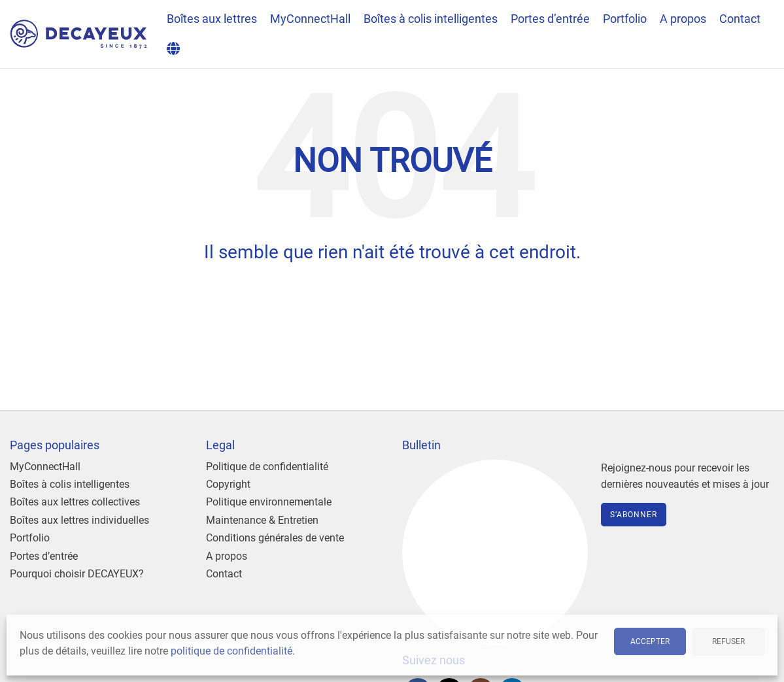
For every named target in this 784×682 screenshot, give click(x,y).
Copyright (228, 484)
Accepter (650, 641)
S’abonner (634, 515)
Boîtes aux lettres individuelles (79, 520)
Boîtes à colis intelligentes (70, 484)
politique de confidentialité (231, 651)
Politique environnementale (269, 502)
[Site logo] (78, 33)
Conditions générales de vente (275, 538)
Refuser (728, 641)
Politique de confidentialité (267, 467)
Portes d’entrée (44, 556)
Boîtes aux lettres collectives (75, 502)
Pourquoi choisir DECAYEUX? (77, 574)
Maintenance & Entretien (262, 520)
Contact (224, 574)
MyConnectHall (45, 467)
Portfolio (30, 538)
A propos (227, 556)
